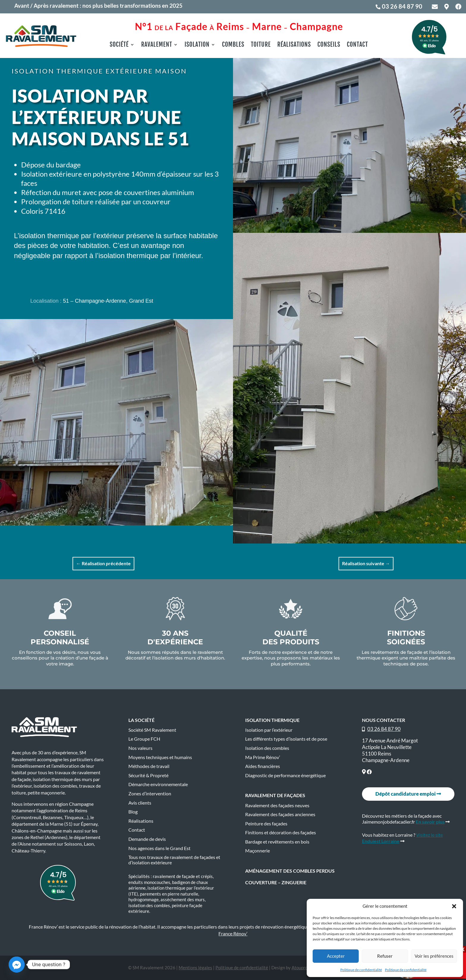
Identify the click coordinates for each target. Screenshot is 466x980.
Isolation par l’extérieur (269, 730)
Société (119, 45)
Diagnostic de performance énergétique (285, 775)
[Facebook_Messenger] (17, 965)
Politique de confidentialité (361, 970)
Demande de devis (147, 839)
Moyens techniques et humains (160, 757)
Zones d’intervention (150, 794)
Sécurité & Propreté (148, 775)
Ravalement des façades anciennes (280, 814)
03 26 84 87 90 (402, 6)
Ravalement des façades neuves (277, 805)
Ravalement (157, 45)
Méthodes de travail (149, 766)
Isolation (197, 45)
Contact (357, 45)
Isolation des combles (267, 748)
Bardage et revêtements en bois (277, 842)
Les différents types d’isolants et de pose (286, 739)
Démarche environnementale (158, 784)
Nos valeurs (140, 748)
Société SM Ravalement (152, 730)
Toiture (261, 45)
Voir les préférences (434, 956)
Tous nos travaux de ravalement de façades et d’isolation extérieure (174, 860)
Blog (133, 812)
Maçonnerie (258, 851)
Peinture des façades (266, 824)
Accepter (336, 956)
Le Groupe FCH (144, 739)
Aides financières (263, 766)
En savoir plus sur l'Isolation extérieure (107, 274)
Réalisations (294, 45)
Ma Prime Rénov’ (263, 757)
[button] (454, 906)
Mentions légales (195, 968)
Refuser (385, 956)
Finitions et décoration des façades (281, 833)
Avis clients (140, 803)
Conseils (329, 45)
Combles (233, 45)
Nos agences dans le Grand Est (159, 848)
